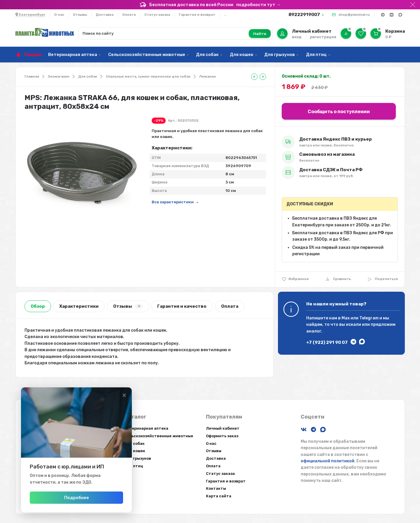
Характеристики (79, 306)
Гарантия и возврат (197, 15)
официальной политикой (328, 461)
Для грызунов (280, 55)
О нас (59, 15)
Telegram (369, 318)
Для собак (207, 55)
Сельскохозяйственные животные (147, 55)
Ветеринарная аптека (73, 55)
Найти (260, 34)
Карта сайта (219, 496)
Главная (32, 76)
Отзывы (80, 15)
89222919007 (304, 15)
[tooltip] (254, 77)
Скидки (33, 55)
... (225, 15)
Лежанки (208, 76)
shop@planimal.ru (354, 15)
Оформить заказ (222, 436)
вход (297, 37)
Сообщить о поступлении (339, 112)
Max (346, 318)
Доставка (105, 15)
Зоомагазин (59, 76)
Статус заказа (157, 15)
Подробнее (79, 498)
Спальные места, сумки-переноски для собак (148, 76)
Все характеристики (173, 202)
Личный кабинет (223, 428)
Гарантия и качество (182, 306)
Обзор (38, 306)
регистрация (323, 37)
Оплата (129, 15)
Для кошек (242, 55)
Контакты (216, 488)
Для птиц (316, 55)
